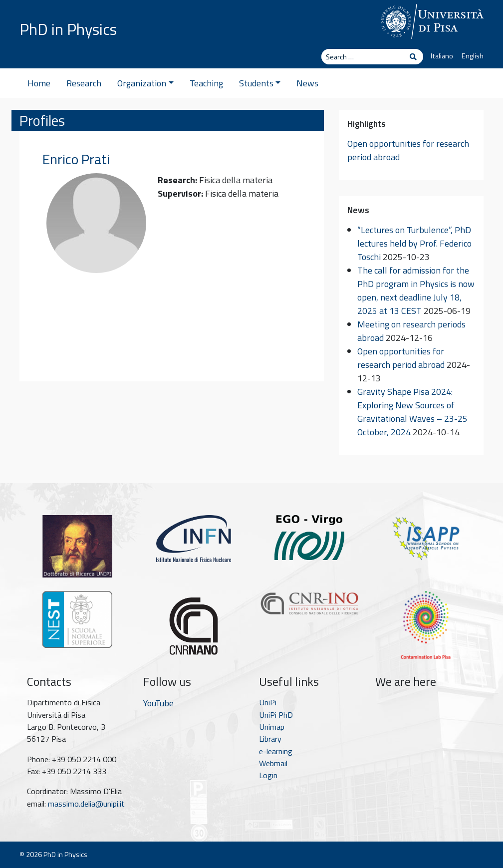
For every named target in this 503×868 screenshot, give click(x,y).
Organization (145, 83)
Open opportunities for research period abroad (401, 358)
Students (260, 83)
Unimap (272, 727)
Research (84, 83)
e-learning (276, 751)
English (473, 56)
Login (268, 775)
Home (39, 83)
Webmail (273, 763)
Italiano (442, 56)
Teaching (206, 83)
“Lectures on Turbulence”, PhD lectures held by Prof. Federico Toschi (414, 243)
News (307, 83)
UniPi (268, 702)
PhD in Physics (68, 29)
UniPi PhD (276, 715)
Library (270, 739)
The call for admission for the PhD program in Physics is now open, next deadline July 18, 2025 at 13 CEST (416, 290)
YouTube (158, 703)
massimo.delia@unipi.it (86, 804)
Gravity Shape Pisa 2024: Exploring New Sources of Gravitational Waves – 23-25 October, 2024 (412, 412)
